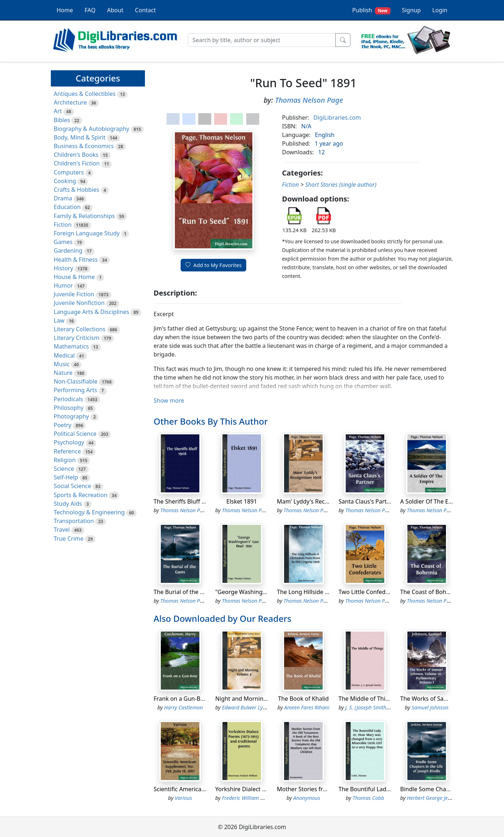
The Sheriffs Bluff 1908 (184, 501)
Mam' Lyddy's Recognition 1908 (319, 501)
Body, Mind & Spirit (80, 137)
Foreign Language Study (87, 233)
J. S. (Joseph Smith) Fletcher (376, 707)
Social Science (72, 486)
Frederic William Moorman (253, 798)
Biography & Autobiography (91, 129)
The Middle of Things (367, 699)
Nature (63, 373)
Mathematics (71, 346)
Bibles (62, 120)
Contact (145, 10)
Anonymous (307, 798)
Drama (63, 198)
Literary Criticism (77, 338)
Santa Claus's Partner (367, 501)
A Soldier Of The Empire (432, 501)
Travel (62, 530)
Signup (411, 10)
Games (63, 242)
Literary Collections (79, 329)
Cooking (65, 181)
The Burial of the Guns (184, 592)
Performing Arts (75, 390)
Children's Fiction (77, 163)
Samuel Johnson (430, 707)
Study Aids (68, 504)
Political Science (75, 434)
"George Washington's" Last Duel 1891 (267, 592)
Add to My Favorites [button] (213, 265)
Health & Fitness (76, 260)
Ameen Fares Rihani (307, 707)
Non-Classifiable (76, 381)
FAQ (90, 10)
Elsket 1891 (242, 501)
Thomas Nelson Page (309, 100)
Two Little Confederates (370, 592)
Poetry (63, 425)
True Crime (69, 539)
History (63, 268)
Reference (67, 451)
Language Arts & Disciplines (91, 312)
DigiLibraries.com (337, 118)
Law (59, 320)
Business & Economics (84, 146)
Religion (65, 460)
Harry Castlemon (183, 707)
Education (67, 207)
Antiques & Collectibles (85, 94)
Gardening (68, 251)
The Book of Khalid (303, 699)
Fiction (63, 225)
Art (58, 111)
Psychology (69, 442)
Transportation (74, 521)
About (115, 10)
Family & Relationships (84, 216)
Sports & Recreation (81, 495)
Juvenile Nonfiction (79, 303)
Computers (69, 172)
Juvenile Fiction (74, 294)
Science (64, 469)
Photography (71, 416)
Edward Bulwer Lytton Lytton (255, 707)
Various (184, 798)
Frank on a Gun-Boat (181, 699)
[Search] (262, 40)
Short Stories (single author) (341, 185)
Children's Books (76, 155)
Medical (64, 355)
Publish (371, 10)
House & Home (74, 277)
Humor (63, 285)
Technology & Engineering (89, 512)
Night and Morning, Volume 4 (255, 699)
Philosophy (69, 408)
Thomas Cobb (368, 798)
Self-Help (66, 477)
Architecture (70, 102)
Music (62, 364)
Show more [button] (169, 400)
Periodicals (68, 399)
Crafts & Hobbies (76, 190)
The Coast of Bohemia (430, 592)
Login (440, 10)
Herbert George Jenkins (434, 798)
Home (65, 10)
